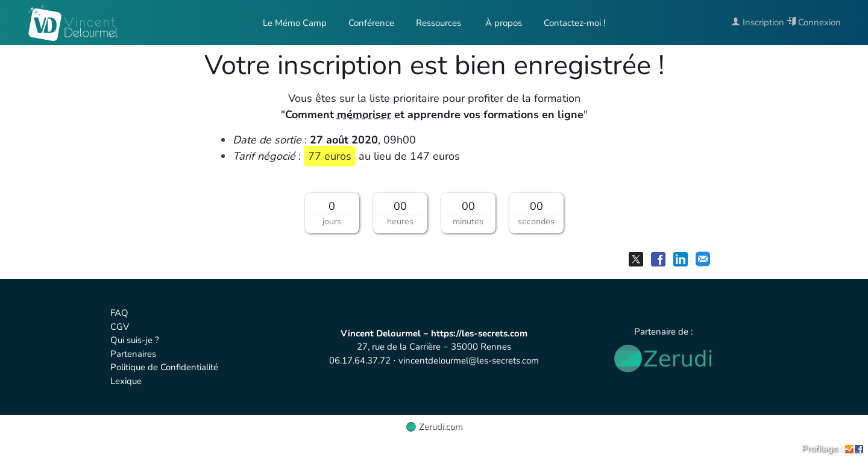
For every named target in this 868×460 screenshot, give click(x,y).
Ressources (439, 23)
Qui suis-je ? (135, 340)
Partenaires (133, 354)
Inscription (758, 22)
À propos (502, 23)
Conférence (371, 23)
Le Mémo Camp (295, 23)
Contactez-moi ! (574, 23)
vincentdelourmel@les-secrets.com (469, 361)
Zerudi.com (434, 426)
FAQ (119, 313)
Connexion (814, 22)
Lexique (126, 381)
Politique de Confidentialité (164, 367)
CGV (120, 327)
